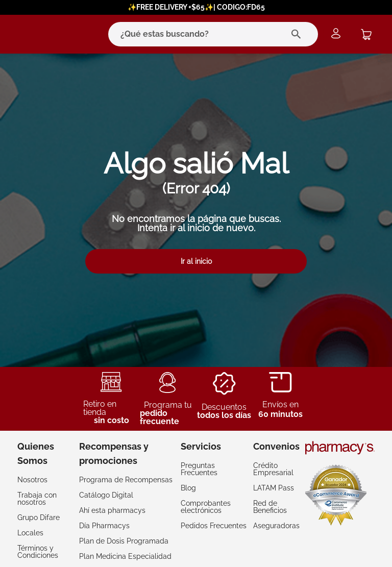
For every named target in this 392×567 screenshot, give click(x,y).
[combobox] (193, 34)
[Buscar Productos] (298, 34)
